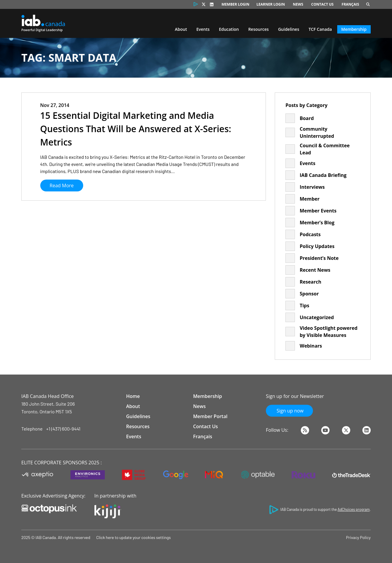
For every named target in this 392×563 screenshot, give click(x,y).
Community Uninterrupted (317, 132)
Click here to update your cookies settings (134, 537)
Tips (304, 306)
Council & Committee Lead (325, 149)
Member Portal (210, 416)
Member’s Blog (317, 223)
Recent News (315, 270)
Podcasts (310, 234)
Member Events (318, 211)
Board (307, 118)
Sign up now (289, 411)
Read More (62, 185)
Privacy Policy (358, 537)
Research (310, 282)
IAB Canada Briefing (323, 175)
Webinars (311, 346)
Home (133, 396)
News (298, 4)
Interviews (312, 187)
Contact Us (322, 4)
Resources (258, 29)
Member (310, 199)
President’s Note (319, 258)
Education (229, 29)
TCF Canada (320, 29)
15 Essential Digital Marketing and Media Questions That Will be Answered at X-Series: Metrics (136, 129)
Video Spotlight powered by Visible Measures (328, 332)
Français (350, 4)
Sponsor (309, 294)
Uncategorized (317, 317)
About (181, 29)
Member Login (235, 4)
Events (203, 29)
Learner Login (271, 4)
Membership (354, 29)
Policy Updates (317, 246)
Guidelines (289, 29)
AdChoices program (354, 509)
